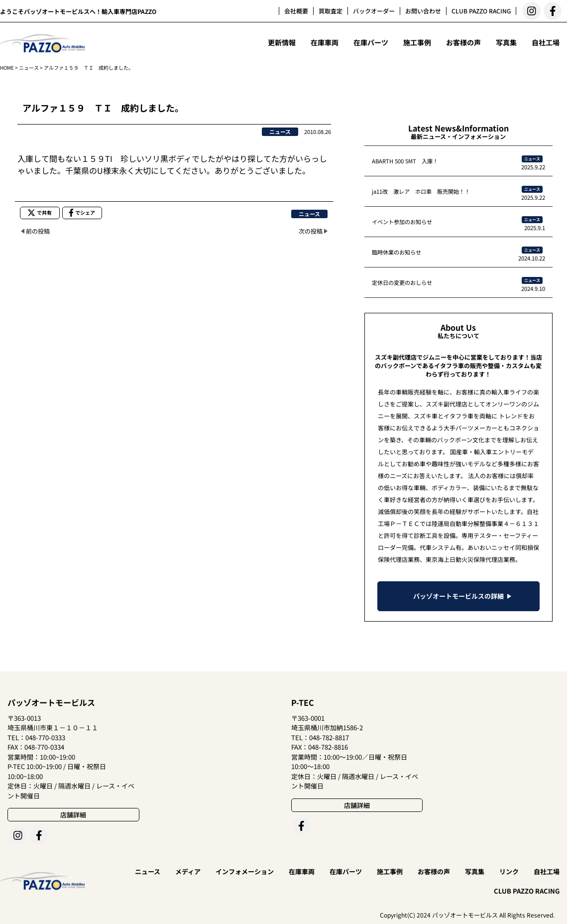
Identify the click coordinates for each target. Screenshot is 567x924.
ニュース (29, 67)
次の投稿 (311, 231)
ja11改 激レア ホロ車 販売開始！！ (421, 191)
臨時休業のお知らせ (397, 252)
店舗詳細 (73, 815)
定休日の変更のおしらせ (402, 282)
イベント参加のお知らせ (402, 222)
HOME (7, 67)
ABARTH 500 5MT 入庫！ (405, 161)
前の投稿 (38, 231)
